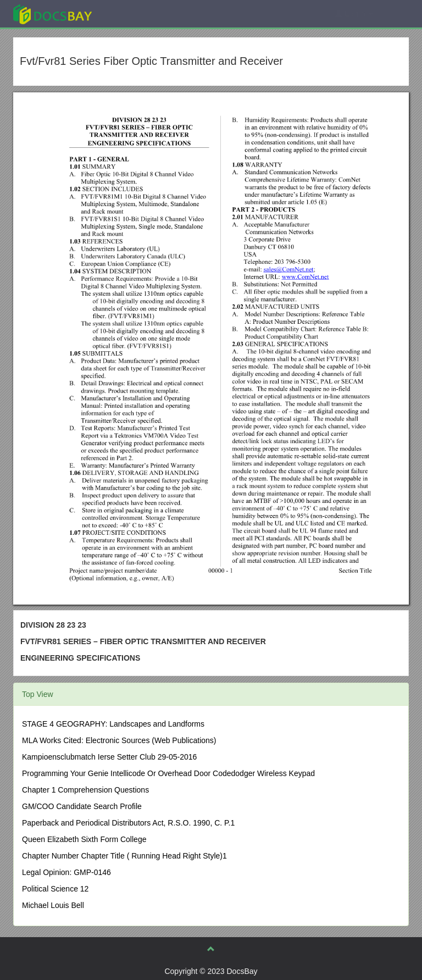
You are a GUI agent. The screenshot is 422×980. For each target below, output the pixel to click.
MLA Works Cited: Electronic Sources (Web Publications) (119, 740)
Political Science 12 (55, 889)
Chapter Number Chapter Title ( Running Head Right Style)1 (124, 856)
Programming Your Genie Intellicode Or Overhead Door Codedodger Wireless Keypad (168, 773)
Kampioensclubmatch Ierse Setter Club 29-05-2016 (109, 757)
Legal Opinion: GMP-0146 (66, 872)
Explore (135, 13)
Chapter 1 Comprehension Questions (85, 790)
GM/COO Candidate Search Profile (82, 806)
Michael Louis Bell (53, 905)
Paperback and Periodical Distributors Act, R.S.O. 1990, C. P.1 (128, 823)
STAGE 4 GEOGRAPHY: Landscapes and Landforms (113, 724)
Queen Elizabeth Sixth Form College (84, 839)
